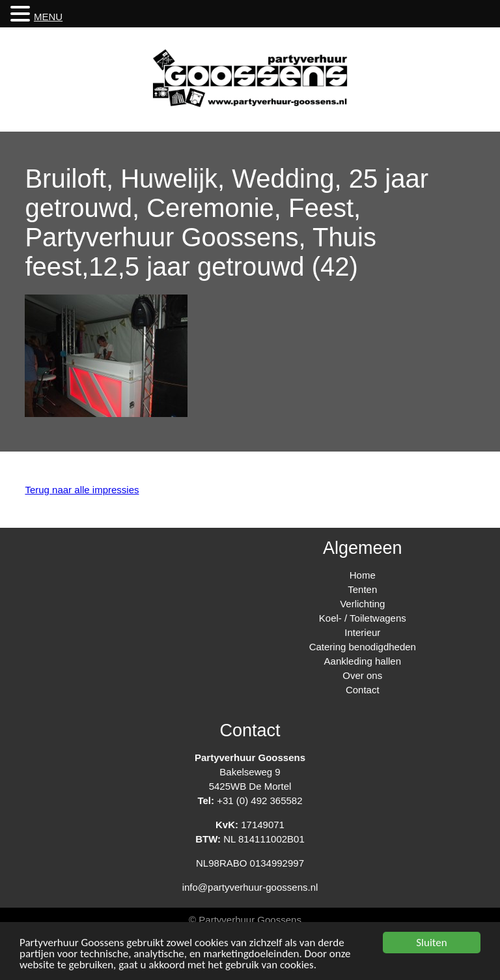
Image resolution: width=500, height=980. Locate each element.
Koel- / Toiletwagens (363, 618)
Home (363, 575)
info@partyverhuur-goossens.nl (250, 887)
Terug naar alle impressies (82, 490)
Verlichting (362, 604)
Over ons (362, 675)
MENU (48, 17)
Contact (363, 690)
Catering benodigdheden (363, 647)
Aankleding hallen (363, 661)
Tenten (362, 589)
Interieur (362, 632)
